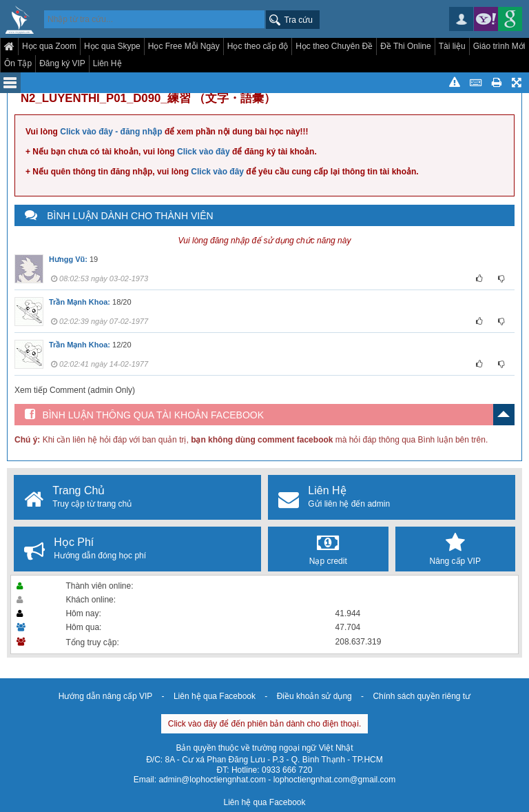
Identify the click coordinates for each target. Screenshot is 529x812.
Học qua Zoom (49, 46)
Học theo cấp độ (258, 46)
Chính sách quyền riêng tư (422, 696)
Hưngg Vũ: (68, 259)
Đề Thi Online (405, 46)
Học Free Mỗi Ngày (184, 46)
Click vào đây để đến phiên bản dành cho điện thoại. (265, 724)
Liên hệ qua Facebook (215, 696)
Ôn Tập (18, 63)
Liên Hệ (107, 63)
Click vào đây (204, 152)
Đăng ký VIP (62, 63)
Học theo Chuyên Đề (334, 46)
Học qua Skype (112, 46)
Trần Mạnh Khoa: (80, 302)
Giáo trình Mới (499, 46)
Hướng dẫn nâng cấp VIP (105, 696)
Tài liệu (452, 46)
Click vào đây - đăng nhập (111, 132)
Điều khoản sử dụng (314, 696)
